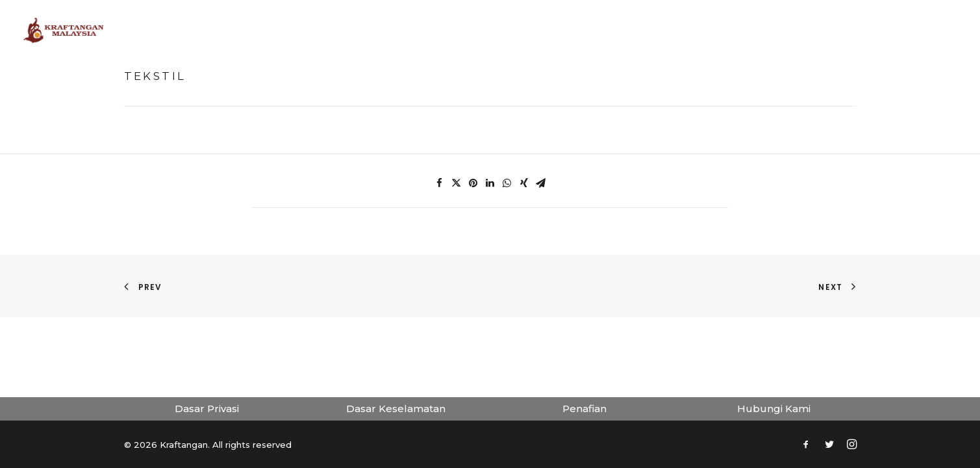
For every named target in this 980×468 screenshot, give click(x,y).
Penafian (584, 409)
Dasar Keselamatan (396, 409)
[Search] (952, 31)
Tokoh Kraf (497, 30)
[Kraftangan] (64, 31)
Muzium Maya (417, 30)
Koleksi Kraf (576, 30)
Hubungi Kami (774, 409)
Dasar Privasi (207, 409)
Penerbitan (654, 30)
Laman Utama (331, 30)
